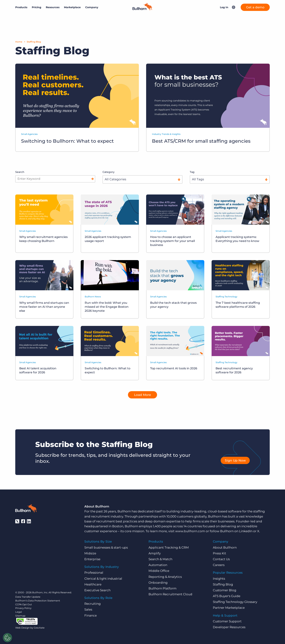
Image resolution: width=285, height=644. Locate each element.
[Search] (92, 179)
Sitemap (20, 615)
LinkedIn (246, 531)
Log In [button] (224, 7)
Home (19, 42)
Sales (88, 609)
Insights (219, 578)
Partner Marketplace (229, 608)
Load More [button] (142, 395)
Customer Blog (225, 590)
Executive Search (97, 590)
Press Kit (219, 553)
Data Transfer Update (28, 597)
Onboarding (158, 582)
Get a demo (255, 7)
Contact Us (221, 559)
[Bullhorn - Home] (26, 509)
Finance (91, 615)
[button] (234, 7)
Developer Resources (229, 627)
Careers (219, 565)
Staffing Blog (34, 42)
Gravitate (39, 628)
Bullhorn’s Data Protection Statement (38, 600)
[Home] (142, 9)
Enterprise (92, 559)
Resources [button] (53, 7)
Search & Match (160, 559)
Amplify (155, 553)
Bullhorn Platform (162, 588)
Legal (19, 612)
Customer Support (227, 621)
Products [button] (21, 7)
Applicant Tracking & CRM (169, 547)
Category (109, 172)
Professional (94, 573)
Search (20, 172)
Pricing (37, 7)
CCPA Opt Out (24, 604)
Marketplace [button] (72, 7)
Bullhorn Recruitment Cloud (170, 594)
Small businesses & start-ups (106, 547)
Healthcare (93, 584)
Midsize (90, 553)
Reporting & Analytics (165, 577)
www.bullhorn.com (190, 531)
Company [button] (92, 7)
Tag (192, 172)
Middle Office (159, 571)
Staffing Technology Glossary (235, 602)
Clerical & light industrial (103, 578)
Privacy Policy (23, 608)
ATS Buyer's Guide (227, 596)
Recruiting (93, 604)
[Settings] (7, 638)
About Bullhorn (225, 547)
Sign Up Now (235, 460)
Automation (158, 565)
